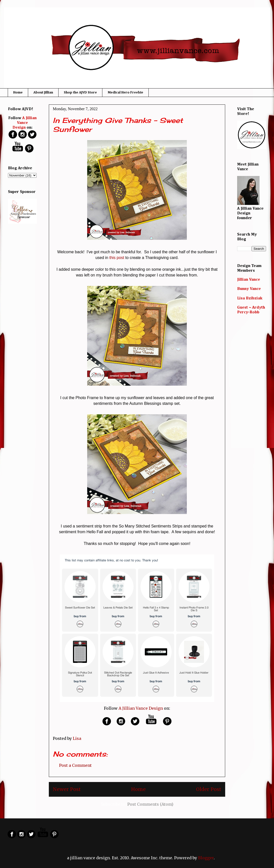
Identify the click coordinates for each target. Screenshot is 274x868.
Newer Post (67, 789)
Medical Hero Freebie (125, 92)
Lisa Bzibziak (250, 298)
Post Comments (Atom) (150, 804)
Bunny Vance (249, 289)
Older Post (209, 789)
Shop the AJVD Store (80, 92)
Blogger (206, 858)
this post (117, 258)
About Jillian (43, 92)
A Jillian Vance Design (141, 708)
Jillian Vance (249, 280)
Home (18, 92)
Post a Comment (75, 765)
